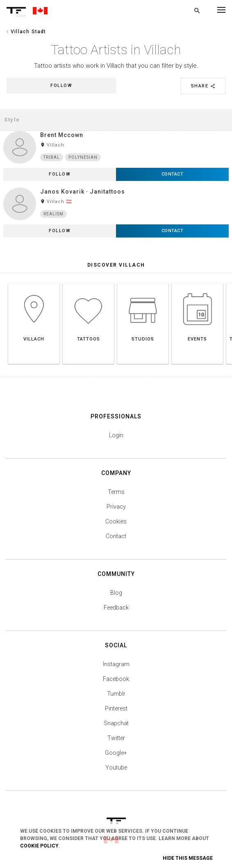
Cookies (116, 521)
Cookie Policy (39, 846)
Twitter (116, 738)
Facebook (116, 679)
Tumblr (116, 694)
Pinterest (116, 708)
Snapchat (116, 723)
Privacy (116, 507)
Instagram (116, 664)
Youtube (116, 767)
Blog (116, 593)
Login (116, 435)
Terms (116, 492)
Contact (116, 536)
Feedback (116, 608)
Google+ (116, 753)
